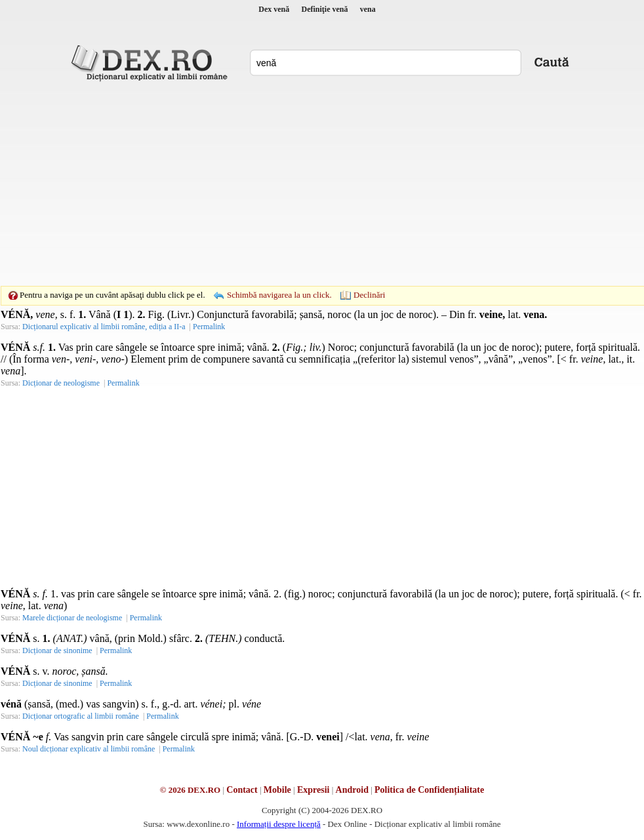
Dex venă (274, 9)
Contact (242, 790)
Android (352, 790)
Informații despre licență (279, 824)
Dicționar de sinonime (57, 650)
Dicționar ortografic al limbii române (81, 716)
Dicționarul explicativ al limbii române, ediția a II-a (104, 327)
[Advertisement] (302, 184)
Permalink (209, 327)
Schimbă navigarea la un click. (279, 295)
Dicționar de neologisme (61, 383)
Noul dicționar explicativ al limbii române (89, 749)
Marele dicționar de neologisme (72, 618)
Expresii (313, 790)
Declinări (369, 295)
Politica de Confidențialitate (429, 790)
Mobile (277, 790)
